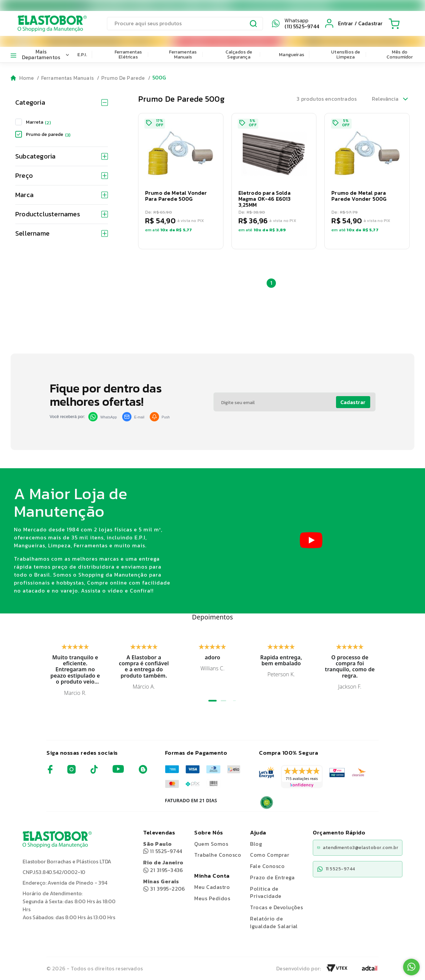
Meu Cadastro (212, 887)
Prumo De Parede (123, 78)
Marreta (38, 122)
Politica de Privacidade (266, 892)
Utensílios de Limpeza (345, 54)
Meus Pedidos (212, 898)
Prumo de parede (48, 134)
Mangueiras (292, 55)
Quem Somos (211, 844)
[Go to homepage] (22, 78)
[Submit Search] (254, 25)
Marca (62, 195)
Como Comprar (270, 855)
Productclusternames (62, 214)
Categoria (62, 102)
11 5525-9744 (163, 848)
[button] (181, 181)
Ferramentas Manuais (183, 54)
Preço (62, 175)
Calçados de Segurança (239, 54)
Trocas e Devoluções (276, 907)
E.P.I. (82, 55)
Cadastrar (353, 402)
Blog (256, 844)
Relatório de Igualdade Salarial (274, 922)
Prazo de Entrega (272, 877)
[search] (185, 24)
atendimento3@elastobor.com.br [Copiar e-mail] (358, 848)
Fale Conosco (267, 866)
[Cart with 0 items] (394, 24)
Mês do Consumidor (400, 54)
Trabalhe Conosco (218, 855)
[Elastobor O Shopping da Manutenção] (46, 23)
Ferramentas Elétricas (128, 54)
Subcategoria (62, 156)
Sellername (62, 233)
